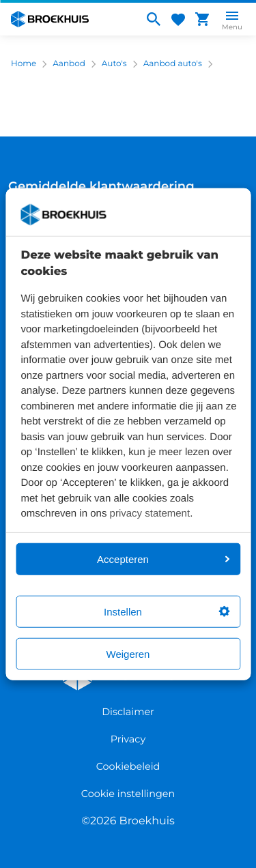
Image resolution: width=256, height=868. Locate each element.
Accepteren (163, 559)
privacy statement (150, 513)
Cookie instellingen (128, 794)
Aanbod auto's (173, 64)
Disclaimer (128, 712)
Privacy (128, 739)
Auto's (114, 64)
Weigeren (128, 653)
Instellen (167, 611)
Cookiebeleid (128, 766)
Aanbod (69, 64)
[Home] (71, 19)
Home (24, 64)
